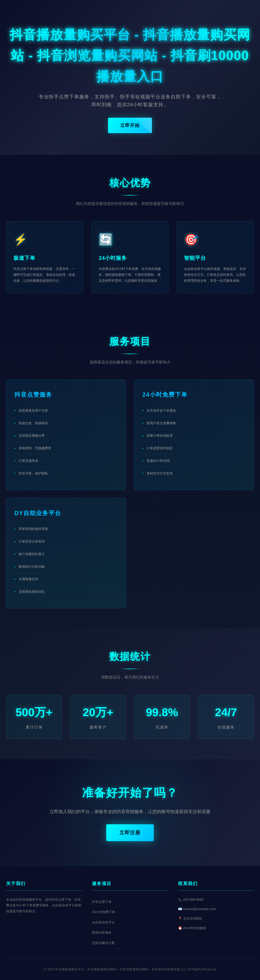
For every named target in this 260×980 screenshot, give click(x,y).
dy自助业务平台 (103, 922)
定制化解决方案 (103, 943)
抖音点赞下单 (102, 902)
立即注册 (130, 833)
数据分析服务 (102, 933)
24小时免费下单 (104, 912)
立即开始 (130, 125)
